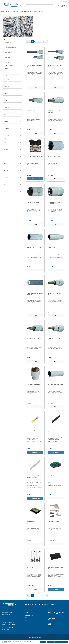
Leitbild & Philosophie (9, 65)
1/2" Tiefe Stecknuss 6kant (55, 248)
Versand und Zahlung (30, 614)
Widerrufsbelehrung (29, 616)
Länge (12, 163)
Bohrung (12, 100)
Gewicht (12, 132)
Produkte (6, 40)
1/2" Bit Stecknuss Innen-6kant (35, 66)
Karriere (6, 71)
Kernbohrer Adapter (53, 522)
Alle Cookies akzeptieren (61, 642)
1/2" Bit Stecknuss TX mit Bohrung (55, 112)
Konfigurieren (51, 642)
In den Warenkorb (35, 179)
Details (35, 88)
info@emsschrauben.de (11, 624)
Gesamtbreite (12, 125)
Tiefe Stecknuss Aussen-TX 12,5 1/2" (35, 294)
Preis (12, 192)
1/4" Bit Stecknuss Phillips (35, 339)
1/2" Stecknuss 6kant (33, 202)
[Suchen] (51, 6)
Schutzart (12, 181)
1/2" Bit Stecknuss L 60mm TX (55, 66)
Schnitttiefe (12, 178)
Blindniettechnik (9, 52)
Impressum (27, 621)
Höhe (12, 146)
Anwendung (12, 86)
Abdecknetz (51, 476)
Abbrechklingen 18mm (34, 430)
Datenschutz (28, 619)
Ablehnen (43, 642)
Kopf (12, 156)
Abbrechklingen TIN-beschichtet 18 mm (33, 477)
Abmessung (12, 79)
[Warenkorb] (64, 6)
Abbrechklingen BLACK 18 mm (55, 431)
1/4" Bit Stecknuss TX (54, 339)
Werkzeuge (8, 57)
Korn (12, 160)
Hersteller (12, 76)
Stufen (12, 188)
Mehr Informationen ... (6, 643)
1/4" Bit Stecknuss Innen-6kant (55, 294)
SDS (12, 174)
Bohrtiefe (12, 97)
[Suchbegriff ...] (38, 6)
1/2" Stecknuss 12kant (54, 157)
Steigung (12, 185)
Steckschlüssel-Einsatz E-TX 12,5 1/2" (55, 203)
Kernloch (12, 153)
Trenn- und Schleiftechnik (11, 47)
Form (12, 118)
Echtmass (12, 111)
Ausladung (12, 93)
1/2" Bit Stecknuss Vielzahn (35, 111)
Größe (12, 139)
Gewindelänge (12, 135)
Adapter (12, 83)
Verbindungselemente (10, 55)
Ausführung (12, 90)
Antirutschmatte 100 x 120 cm (55, 568)
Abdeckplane (31, 522)
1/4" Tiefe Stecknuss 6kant (55, 384)
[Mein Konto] (59, 6)
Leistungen (7, 63)
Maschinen (8, 45)
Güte (12, 142)
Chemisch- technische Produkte (12, 50)
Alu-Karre (30, 567)
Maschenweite (12, 167)
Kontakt (6, 68)
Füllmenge (12, 121)
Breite (12, 104)
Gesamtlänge (12, 128)
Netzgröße (12, 171)
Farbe (12, 114)
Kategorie (12, 149)
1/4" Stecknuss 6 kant (34, 384)
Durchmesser (12, 107)
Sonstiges (7, 60)
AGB (26, 617)
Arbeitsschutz (8, 43)
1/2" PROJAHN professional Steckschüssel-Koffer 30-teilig (35, 157)
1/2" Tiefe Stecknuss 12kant (35, 248)
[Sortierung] (35, 44)
